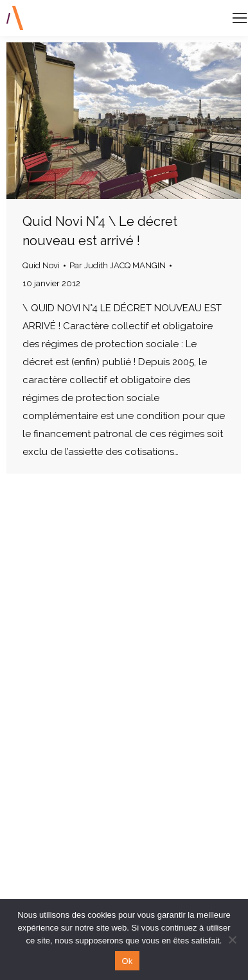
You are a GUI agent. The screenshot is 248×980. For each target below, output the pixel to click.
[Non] (232, 940)
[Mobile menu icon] (240, 18)
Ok (127, 961)
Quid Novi (41, 265)
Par (118, 265)
